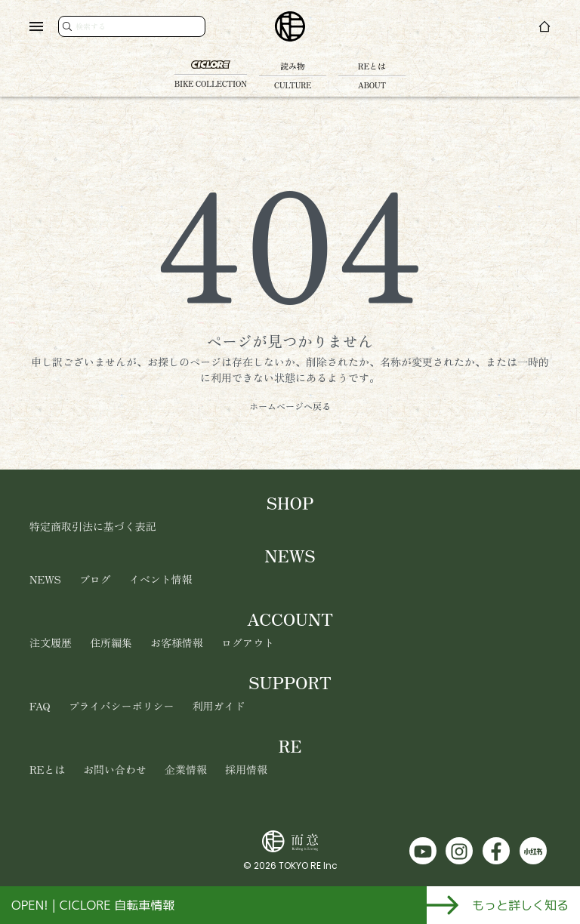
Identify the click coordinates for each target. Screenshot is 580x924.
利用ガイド (219, 706)
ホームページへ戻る (290, 406)
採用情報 (246, 769)
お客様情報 (177, 642)
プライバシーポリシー (122, 706)
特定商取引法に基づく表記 (93, 526)
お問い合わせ (115, 769)
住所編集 (111, 642)
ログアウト (248, 642)
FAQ (40, 706)
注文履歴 (51, 642)
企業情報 (186, 769)
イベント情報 (161, 579)
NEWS (45, 579)
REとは (47, 769)
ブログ (95, 579)
